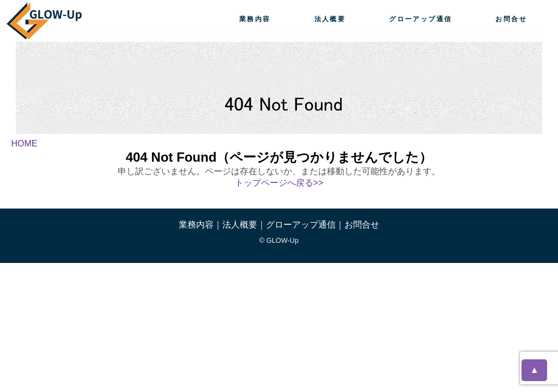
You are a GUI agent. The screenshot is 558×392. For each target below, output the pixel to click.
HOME (24, 143)
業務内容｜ (201, 225)
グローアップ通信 (420, 19)
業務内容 (255, 19)
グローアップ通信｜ (305, 225)
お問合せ (511, 19)
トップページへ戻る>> (279, 183)
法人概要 (330, 19)
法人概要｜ (244, 225)
